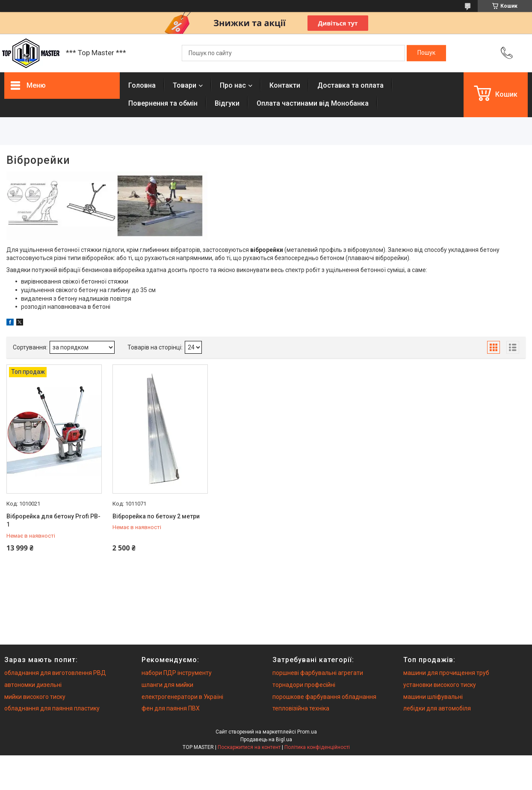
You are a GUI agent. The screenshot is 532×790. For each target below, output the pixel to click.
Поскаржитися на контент (249, 747)
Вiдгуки (227, 103)
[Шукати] (426, 53)
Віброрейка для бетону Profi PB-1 (53, 521)
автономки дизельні (33, 685)
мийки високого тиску (35, 697)
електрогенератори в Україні (182, 697)
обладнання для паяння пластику (52, 708)
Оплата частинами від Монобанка (313, 103)
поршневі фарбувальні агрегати (318, 673)
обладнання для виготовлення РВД (55, 673)
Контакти (285, 85)
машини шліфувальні (433, 697)
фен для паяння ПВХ (171, 708)
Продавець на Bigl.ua (266, 740)
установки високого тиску (440, 685)
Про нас (233, 85)
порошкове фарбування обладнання (324, 697)
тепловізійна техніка (301, 708)
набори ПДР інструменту (177, 673)
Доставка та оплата (350, 85)
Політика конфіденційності (317, 747)
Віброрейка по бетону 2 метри (156, 516)
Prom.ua (307, 732)
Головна (142, 85)
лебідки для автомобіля (437, 708)
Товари (185, 85)
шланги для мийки (167, 685)
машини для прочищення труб (446, 673)
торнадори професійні (304, 685)
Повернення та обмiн (163, 103)
